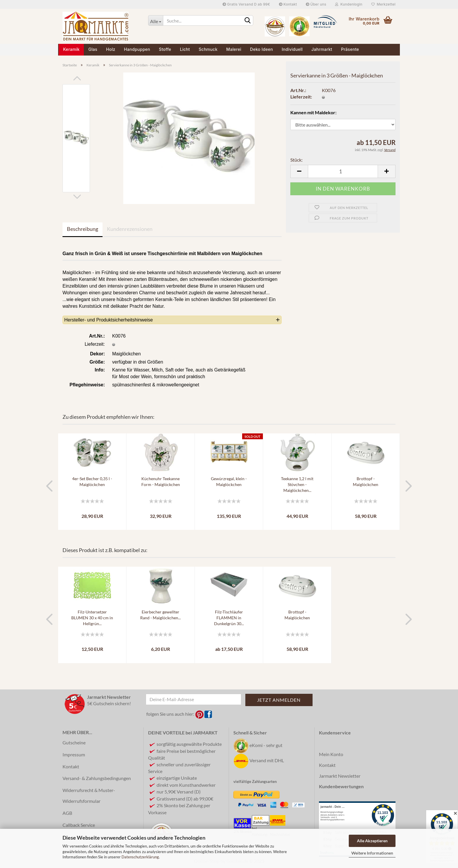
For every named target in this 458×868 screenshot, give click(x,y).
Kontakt (288, 4)
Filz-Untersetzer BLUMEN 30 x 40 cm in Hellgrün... (92, 618)
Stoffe (165, 49)
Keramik (71, 49)
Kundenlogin (349, 4)
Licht (185, 49)
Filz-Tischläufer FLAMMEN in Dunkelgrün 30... (229, 618)
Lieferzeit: (301, 97)
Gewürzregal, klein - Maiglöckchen (229, 481)
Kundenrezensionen (130, 229)
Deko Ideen (261, 49)
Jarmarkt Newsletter (340, 776)
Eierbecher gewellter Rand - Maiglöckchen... (161, 615)
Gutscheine (74, 742)
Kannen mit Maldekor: (313, 112)
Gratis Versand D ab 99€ (246, 4)
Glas (93, 49)
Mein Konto (331, 754)
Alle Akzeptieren (372, 841)
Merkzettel (384, 4)
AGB (67, 813)
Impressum (74, 754)
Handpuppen (137, 49)
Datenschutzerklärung (140, 857)
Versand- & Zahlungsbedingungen (97, 778)
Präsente (350, 49)
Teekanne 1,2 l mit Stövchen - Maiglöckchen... (297, 484)
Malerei (234, 49)
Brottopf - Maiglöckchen (366, 481)
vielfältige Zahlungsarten (255, 781)
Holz (111, 49)
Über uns (316, 4)
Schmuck (208, 49)
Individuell (292, 49)
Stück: (296, 160)
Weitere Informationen (372, 853)
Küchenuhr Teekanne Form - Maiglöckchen (161, 481)
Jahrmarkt (322, 49)
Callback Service (79, 825)
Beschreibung (83, 229)
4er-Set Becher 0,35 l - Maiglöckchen (92, 481)
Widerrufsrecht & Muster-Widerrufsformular (89, 796)
